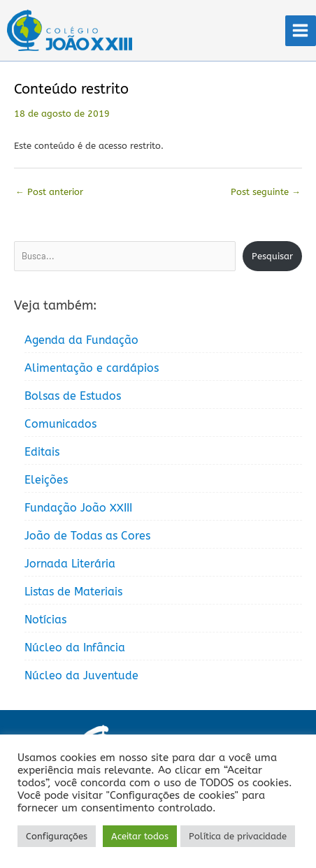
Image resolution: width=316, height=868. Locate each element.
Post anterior (49, 192)
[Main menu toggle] (301, 31)
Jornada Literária (70, 564)
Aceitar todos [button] (140, 836)
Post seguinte (266, 192)
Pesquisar (272, 256)
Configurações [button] (57, 836)
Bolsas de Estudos (73, 396)
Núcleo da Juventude (81, 675)
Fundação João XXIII (78, 508)
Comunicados (60, 424)
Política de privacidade (238, 836)
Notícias (45, 620)
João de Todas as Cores (87, 536)
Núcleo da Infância (75, 648)
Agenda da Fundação (81, 340)
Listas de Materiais (73, 592)
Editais (42, 452)
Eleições (46, 480)
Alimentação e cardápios (92, 368)
